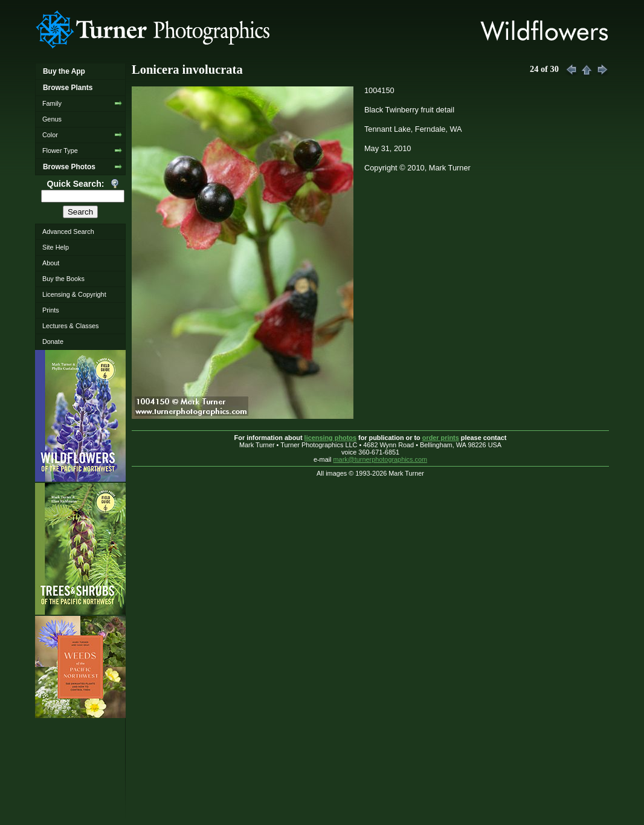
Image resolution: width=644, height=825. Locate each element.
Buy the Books (63, 279)
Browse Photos (69, 167)
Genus (52, 119)
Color (50, 135)
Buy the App (64, 71)
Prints (51, 310)
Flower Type (60, 150)
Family (52, 103)
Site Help (56, 247)
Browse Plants (68, 88)
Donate (53, 341)
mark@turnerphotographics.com (381, 459)
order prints (441, 438)
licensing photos (330, 438)
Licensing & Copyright (74, 294)
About (51, 263)
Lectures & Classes (71, 326)
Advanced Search (68, 231)
